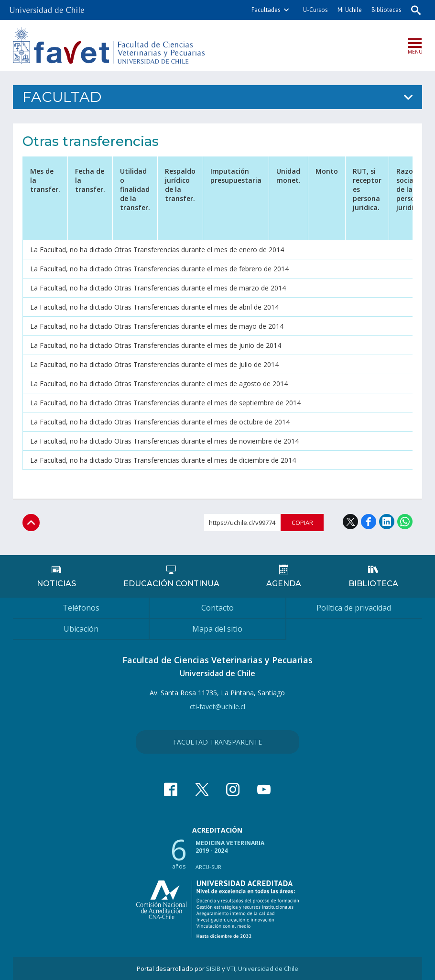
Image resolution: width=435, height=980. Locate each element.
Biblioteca (373, 584)
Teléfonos (81, 608)
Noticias (56, 584)
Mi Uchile (350, 10)
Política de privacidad (354, 608)
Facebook (369, 522)
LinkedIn (387, 522)
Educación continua (171, 584)
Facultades (266, 10)
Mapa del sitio (217, 629)
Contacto (217, 608)
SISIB (213, 969)
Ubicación (81, 629)
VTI (231, 969)
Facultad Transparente (217, 742)
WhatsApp (405, 522)
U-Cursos (315, 10)
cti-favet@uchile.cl (217, 707)
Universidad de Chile (268, 969)
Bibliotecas (386, 10)
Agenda (284, 584)
